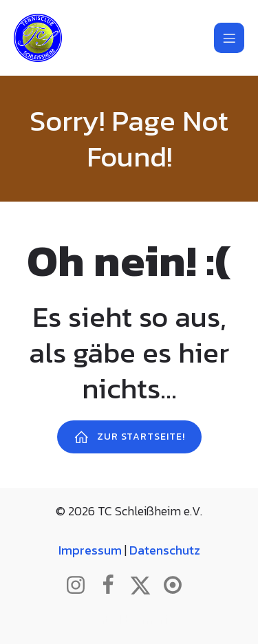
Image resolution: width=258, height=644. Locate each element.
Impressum (90, 550)
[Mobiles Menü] (229, 38)
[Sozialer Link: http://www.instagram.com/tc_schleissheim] (81, 586)
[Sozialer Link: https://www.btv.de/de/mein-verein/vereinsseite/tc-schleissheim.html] (178, 586)
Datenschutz (165, 550)
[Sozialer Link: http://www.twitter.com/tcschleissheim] (146, 586)
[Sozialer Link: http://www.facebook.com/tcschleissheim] (113, 586)
